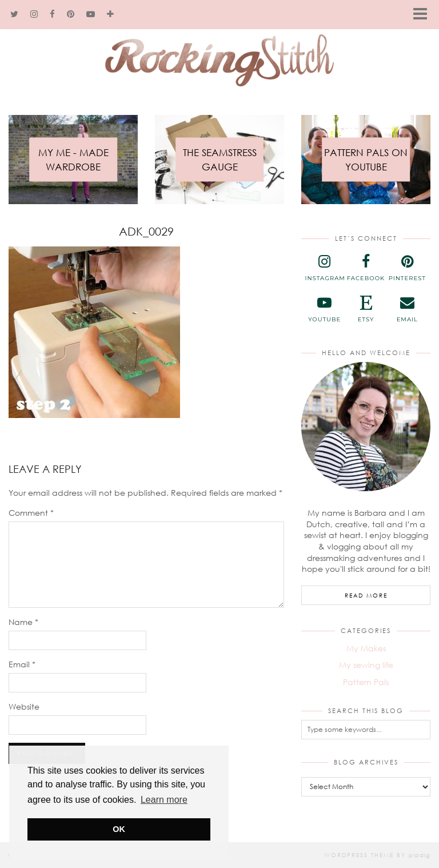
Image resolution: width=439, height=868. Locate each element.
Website (24, 706)
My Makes (366, 648)
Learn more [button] (164, 800)
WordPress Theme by (377, 855)
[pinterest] (71, 14)
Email (22, 664)
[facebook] (53, 14)
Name (23, 622)
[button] (424, 15)
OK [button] (119, 829)
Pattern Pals (366, 682)
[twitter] (15, 14)
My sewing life (366, 665)
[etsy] (366, 309)
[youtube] (91, 14)
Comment (31, 513)
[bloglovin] (111, 14)
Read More (366, 595)
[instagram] (34, 14)
